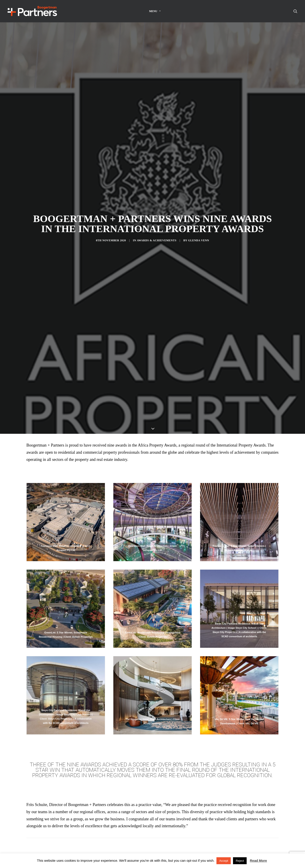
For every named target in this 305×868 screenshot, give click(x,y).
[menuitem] (155, 11)
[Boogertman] (32, 11)
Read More (258, 861)
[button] (295, 11)
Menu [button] (155, 11)
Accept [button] (224, 861)
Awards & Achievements (157, 218)
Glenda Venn (199, 218)
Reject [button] (240, 861)
